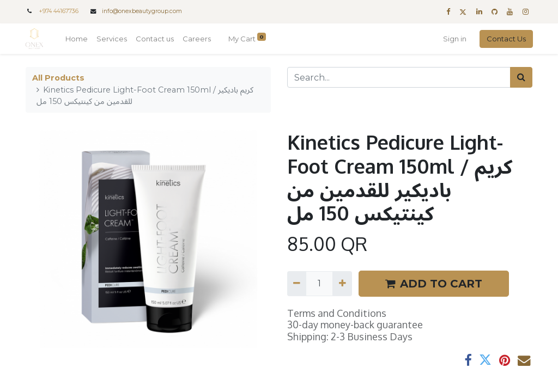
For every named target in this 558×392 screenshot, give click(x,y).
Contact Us (506, 39)
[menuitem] (77, 39)
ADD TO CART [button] (434, 284)
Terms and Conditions (337, 313)
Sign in (454, 39)
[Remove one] (297, 284)
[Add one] (342, 284)
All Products (58, 78)
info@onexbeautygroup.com (142, 11)
